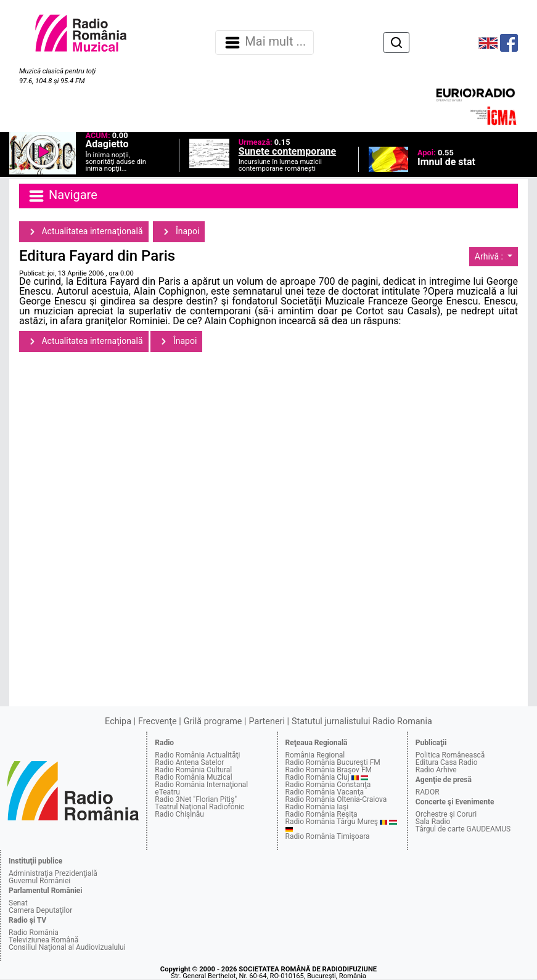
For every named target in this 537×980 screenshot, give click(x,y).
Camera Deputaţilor (40, 910)
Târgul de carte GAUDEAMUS (463, 829)
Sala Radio (433, 822)
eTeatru (167, 792)
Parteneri (267, 721)
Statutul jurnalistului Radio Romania (362, 721)
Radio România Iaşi (317, 807)
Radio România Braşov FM (329, 770)
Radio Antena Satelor (189, 762)
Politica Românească (450, 755)
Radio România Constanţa (328, 785)
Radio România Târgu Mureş (332, 822)
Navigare (62, 196)
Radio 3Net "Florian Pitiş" (196, 799)
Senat (18, 903)
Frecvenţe (157, 721)
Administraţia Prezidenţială (53, 873)
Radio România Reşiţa (322, 814)
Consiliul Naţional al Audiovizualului (67, 947)
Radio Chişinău (179, 814)
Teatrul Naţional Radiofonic (199, 807)
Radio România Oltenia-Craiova (336, 799)
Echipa (118, 721)
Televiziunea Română (43, 940)
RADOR (428, 792)
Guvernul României (39, 881)
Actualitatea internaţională (84, 232)
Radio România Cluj (318, 777)
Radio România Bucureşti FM (333, 762)
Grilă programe (213, 721)
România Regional (315, 755)
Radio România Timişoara (328, 836)
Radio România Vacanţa (325, 792)
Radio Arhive (436, 770)
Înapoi (179, 232)
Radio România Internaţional (201, 785)
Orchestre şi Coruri (446, 814)
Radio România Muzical (193, 777)
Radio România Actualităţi (197, 755)
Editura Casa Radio (447, 762)
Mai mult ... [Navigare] (264, 43)
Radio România (34, 933)
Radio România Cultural (193, 770)
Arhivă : (490, 256)
